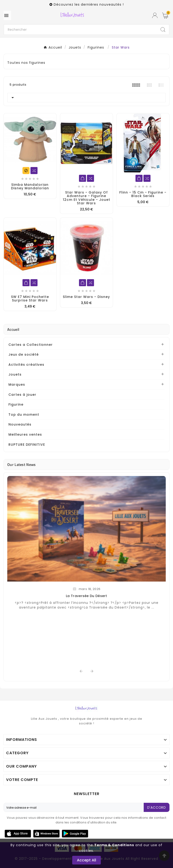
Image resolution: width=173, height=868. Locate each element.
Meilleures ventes (25, 434)
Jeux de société (24, 354)
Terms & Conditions (114, 845)
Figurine (16, 404)
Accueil (13, 329)
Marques (17, 385)
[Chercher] (80, 30)
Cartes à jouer (22, 395)
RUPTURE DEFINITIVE (27, 445)
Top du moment (24, 415)
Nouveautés (20, 424)
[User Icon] (155, 15)
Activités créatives (26, 365)
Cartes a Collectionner (31, 345)
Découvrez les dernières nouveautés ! (89, 4)
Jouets (15, 374)
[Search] (163, 30)
